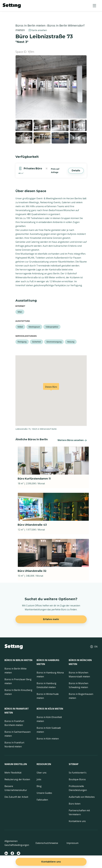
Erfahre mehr (51, 619)
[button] (94, 6)
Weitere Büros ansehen (71, 440)
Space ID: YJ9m (25, 52)
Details (76, 171)
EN (96, 647)
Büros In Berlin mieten (30, 25)
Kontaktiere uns (51, 862)
